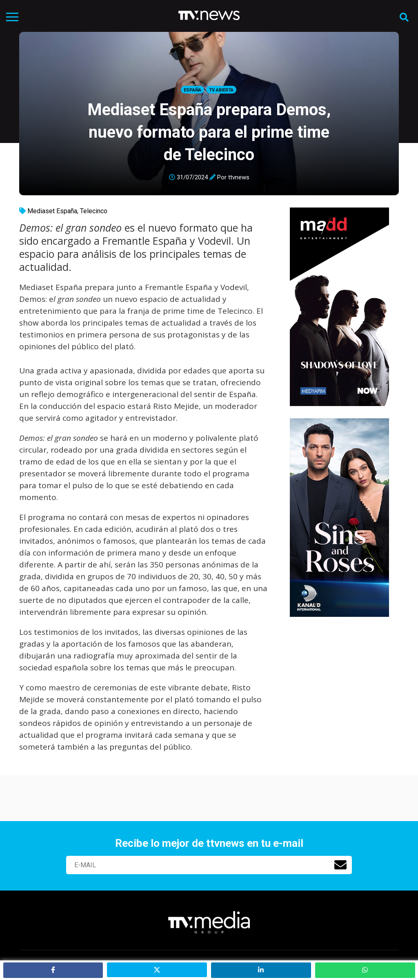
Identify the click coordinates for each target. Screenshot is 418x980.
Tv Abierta (221, 90)
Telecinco (94, 211)
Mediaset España (52, 211)
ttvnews (239, 177)
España (192, 90)
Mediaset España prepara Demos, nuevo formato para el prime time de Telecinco (209, 132)
